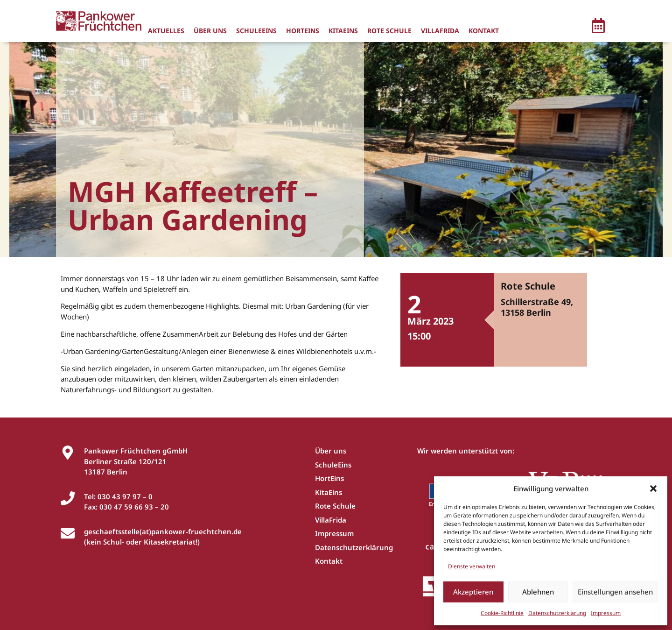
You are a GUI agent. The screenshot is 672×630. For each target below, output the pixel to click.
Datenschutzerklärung (557, 613)
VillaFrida (440, 31)
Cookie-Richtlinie (502, 613)
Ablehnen (538, 592)
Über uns (210, 31)
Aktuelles (166, 31)
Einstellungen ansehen (615, 592)
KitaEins (343, 31)
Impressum (606, 613)
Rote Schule (389, 31)
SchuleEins (256, 31)
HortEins (303, 31)
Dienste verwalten (472, 566)
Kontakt (484, 31)
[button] (653, 488)
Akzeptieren (473, 592)
